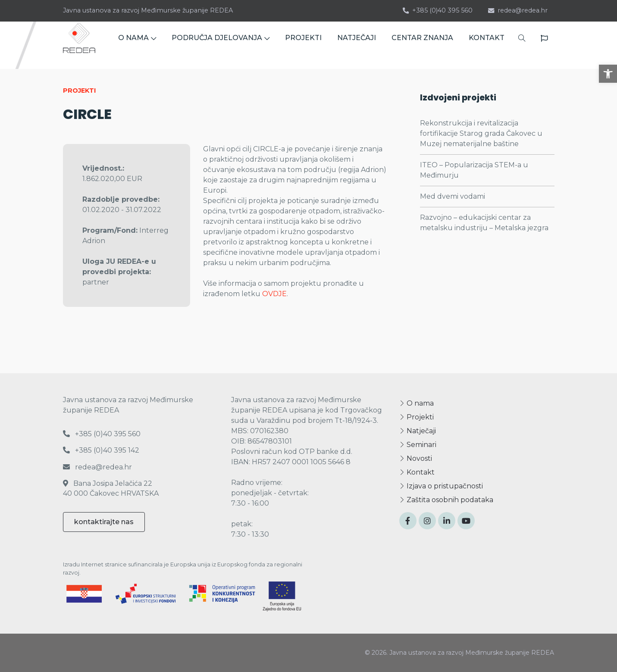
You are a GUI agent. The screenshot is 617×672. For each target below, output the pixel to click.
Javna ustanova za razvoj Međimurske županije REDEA (148, 10)
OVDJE (274, 294)
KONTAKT (487, 45)
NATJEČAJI (357, 45)
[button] (608, 74)
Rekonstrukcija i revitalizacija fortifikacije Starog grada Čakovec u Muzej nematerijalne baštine (481, 133)
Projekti (417, 417)
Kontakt (417, 472)
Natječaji (418, 431)
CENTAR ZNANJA (422, 45)
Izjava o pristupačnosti (441, 486)
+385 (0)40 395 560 (438, 10)
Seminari (418, 445)
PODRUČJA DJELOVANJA (221, 45)
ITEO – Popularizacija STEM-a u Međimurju (474, 170)
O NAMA (137, 45)
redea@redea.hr (518, 10)
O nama (417, 403)
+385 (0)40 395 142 (101, 450)
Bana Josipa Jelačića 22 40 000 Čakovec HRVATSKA (111, 488)
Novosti (416, 458)
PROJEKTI (303, 45)
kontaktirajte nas (104, 522)
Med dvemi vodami (453, 196)
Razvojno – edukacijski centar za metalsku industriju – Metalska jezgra (484, 223)
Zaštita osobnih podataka (446, 500)
